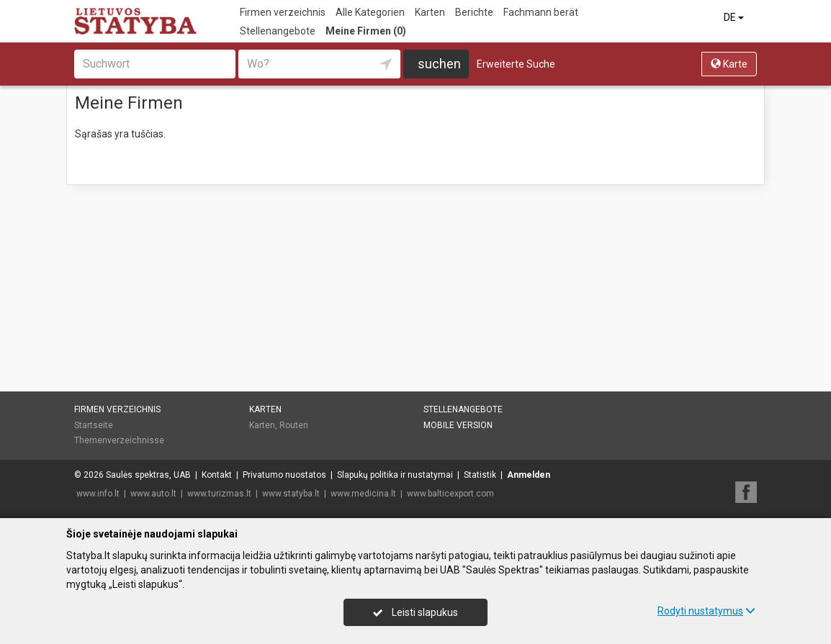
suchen (439, 64)
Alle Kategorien (370, 12)
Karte (729, 64)
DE (735, 17)
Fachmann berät (541, 12)
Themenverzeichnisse (119, 440)
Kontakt (217, 475)
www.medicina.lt (363, 494)
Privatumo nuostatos (284, 475)
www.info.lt (98, 494)
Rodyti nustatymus (706, 611)
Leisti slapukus (415, 612)
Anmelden (529, 475)
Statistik (480, 475)
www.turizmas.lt (219, 494)
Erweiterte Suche (516, 64)
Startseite (94, 425)
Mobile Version (458, 425)
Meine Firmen (366, 31)
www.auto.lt (153, 494)
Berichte (474, 12)
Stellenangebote (278, 31)
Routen (294, 425)
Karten (430, 12)
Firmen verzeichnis (283, 12)
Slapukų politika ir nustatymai (395, 475)
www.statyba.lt (291, 494)
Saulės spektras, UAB (148, 475)
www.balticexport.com (450, 494)
